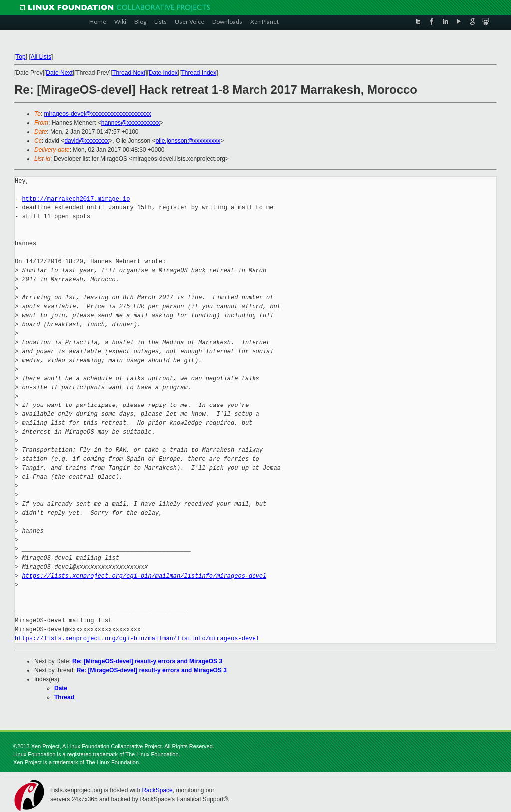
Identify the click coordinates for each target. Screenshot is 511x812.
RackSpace (157, 790)
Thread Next (129, 73)
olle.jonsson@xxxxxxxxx (188, 141)
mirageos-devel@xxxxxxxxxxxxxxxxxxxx (98, 114)
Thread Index (199, 73)
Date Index (163, 73)
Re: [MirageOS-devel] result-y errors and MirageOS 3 (147, 661)
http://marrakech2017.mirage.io (76, 199)
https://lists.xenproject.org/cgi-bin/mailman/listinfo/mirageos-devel (144, 576)
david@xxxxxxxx (87, 141)
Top (21, 57)
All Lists (41, 57)
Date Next (59, 73)
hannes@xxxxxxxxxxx (131, 123)
